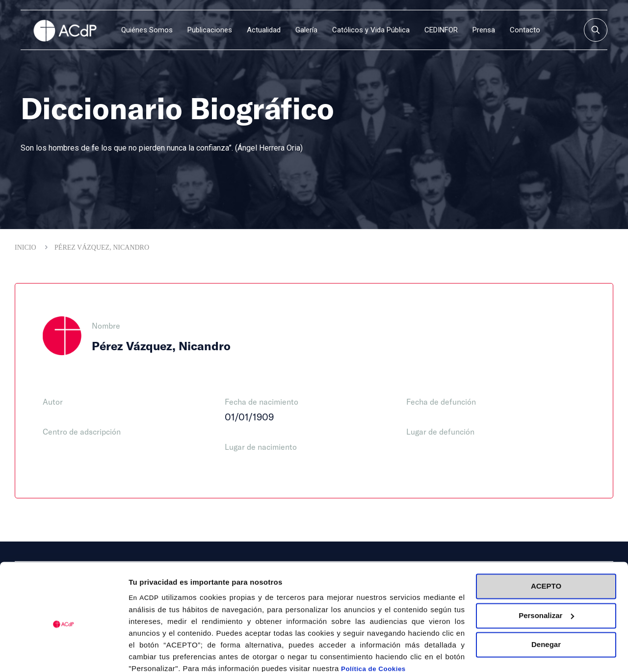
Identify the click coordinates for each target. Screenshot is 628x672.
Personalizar (546, 572)
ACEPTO (546, 543)
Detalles (143, 653)
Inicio (26, 247)
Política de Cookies (373, 626)
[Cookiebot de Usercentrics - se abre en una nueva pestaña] (64, 653)
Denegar (546, 601)
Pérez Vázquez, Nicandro (102, 247)
